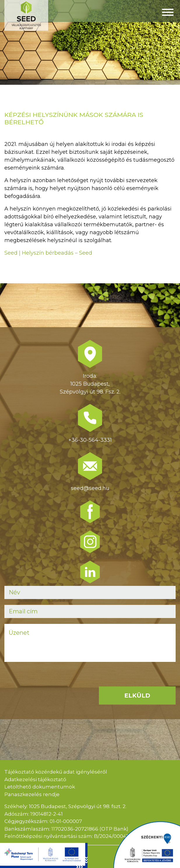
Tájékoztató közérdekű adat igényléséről (56, 772)
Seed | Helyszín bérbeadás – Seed (48, 253)
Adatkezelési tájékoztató (35, 779)
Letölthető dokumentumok (40, 787)
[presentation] (49, 679)
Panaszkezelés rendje (32, 794)
